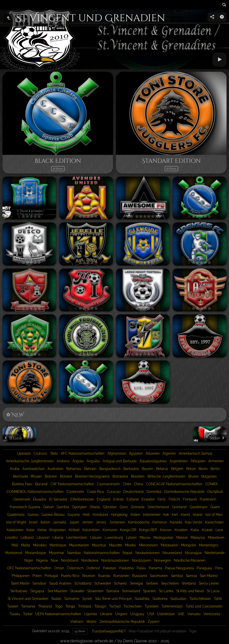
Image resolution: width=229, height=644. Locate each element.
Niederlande (215, 553)
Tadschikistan (200, 599)
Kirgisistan (58, 530)
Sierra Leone (209, 583)
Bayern (147, 469)
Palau (141, 568)
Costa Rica (95, 492)
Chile (127, 484)
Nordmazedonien (115, 560)
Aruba (15, 469)
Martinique (58, 545)
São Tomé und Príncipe (113, 599)
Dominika (154, 492)
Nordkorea (90, 560)
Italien (45, 522)
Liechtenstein (77, 537)
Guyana (74, 515)
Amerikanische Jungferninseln (30, 461)
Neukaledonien (147, 553)
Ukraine (106, 614)
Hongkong (119, 515)
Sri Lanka (166, 591)
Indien (135, 515)
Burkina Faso (22, 484)
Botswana (120, 476)
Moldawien (170, 545)
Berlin (215, 469)
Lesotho (11, 537)
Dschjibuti (215, 492)
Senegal (137, 583)
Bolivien (51, 476)
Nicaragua (193, 553)
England (104, 499)
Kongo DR (128, 530)
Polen (37, 576)
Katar (31, 530)
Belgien (177, 469)
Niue (54, 560)
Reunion (89, 576)
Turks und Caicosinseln (204, 606)
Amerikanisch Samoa (196, 453)
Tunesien (152, 606)
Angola (78, 461)
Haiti (86, 515)
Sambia (177, 576)
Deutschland (133, 492)
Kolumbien (91, 530)
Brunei (193, 476)
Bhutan (36, 476)
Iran (175, 515)
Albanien (153, 453)
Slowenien (95, 591)
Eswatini (148, 499)
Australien (55, 469)
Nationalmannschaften (102, 553)
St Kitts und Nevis (190, 591)
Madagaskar (163, 537)
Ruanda (104, 576)
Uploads (24, 453)
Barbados (131, 469)
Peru (219, 568)
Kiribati (74, 530)
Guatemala (16, 515)
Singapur (37, 591)
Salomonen (159, 576)
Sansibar (39, 583)
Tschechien (133, 606)
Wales (91, 622)
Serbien (152, 583)
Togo (59, 606)
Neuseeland (172, 553)
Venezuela (212, 614)
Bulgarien (209, 476)
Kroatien (181, 530)
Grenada (138, 507)
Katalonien (15, 530)
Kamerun (160, 522)
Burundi (41, 484)
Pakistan (110, 568)
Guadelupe (198, 507)
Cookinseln (75, 492)
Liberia (58, 537)
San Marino (209, 576)
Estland (133, 499)
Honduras (100, 515)
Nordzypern (142, 560)
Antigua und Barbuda (120, 461)
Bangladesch (110, 469)
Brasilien (138, 476)
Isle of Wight (16, 522)
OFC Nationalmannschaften (29, 568)
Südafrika (142, 599)
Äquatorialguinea (153, 461)
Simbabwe (19, 591)
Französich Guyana (25, 507)
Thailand (45, 606)
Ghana (95, 507)
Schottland (83, 583)
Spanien (149, 591)
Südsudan (178, 599)
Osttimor (93, 568)
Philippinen (21, 576)
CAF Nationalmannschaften (72, 484)
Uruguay (137, 614)
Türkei (28, 614)
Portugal (51, 576)
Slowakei (77, 591)
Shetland (189, 583)
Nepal (128, 553)
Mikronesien (148, 545)
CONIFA (211, 484)
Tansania (28, 606)
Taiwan (13, 606)
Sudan (56, 599)
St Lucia (213, 591)
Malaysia (198, 537)
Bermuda (20, 476)
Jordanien (117, 522)
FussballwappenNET (109, 631)
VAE (181, 614)
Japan (74, 522)
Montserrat (14, 553)
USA (151, 614)
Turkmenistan (172, 606)
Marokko (40, 545)
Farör (162, 499)
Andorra (63, 461)
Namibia (74, 553)
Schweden (103, 583)
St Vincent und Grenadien (28, 599)
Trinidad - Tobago (92, 606)
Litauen (96, 537)
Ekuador (40, 499)
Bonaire (66, 476)
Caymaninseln (108, 484)
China (139, 484)
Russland (140, 576)
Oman (59, 568)
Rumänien (121, 576)
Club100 (41, 453)
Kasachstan (214, 522)
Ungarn (121, 614)
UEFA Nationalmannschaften (58, 614)
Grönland (179, 507)
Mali (15, 545)
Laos (219, 530)
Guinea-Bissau (53, 515)
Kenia (42, 530)
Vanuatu (194, 614)
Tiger (193, 631)
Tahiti (218, 599)
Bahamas (74, 469)
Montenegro (209, 545)
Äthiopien (198, 461)
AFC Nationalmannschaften (83, 453)
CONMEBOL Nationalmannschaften (35, 492)
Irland (185, 515)
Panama (155, 568)
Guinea (33, 515)
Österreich (75, 568)
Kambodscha (139, 522)
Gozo (124, 507)
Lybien (131, 537)
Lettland (27, 537)
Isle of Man (214, 515)
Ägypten (136, 453)
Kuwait (207, 530)
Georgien (79, 507)
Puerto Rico (70, 576)
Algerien (169, 453)
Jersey (101, 522)
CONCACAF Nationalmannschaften (174, 484)
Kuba (195, 530)
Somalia (113, 591)
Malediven (216, 537)
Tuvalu (15, 614)
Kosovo (166, 530)
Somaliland (131, 591)
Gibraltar (110, 507)
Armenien (216, 461)
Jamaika (60, 522)
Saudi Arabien (60, 583)
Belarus (162, 469)
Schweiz (121, 583)
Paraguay (204, 568)
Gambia (63, 507)
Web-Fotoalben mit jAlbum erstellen (157, 631)
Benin (203, 469)
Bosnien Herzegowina (92, 476)
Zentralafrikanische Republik (122, 622)
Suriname (72, 599)
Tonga (70, 606)
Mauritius (99, 545)
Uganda (90, 614)
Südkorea (160, 599)
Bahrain (90, 469)
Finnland (190, 499)
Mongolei (189, 545)
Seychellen (170, 583)
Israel (33, 522)
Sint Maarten (57, 591)
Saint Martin (20, 583)
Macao (145, 537)
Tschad (115, 606)
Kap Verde (194, 522)
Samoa (191, 576)
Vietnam (77, 622)
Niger (29, 560)
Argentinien (179, 461)
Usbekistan (166, 614)
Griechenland (158, 507)
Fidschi (174, 499)
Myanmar (57, 553)
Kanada (176, 522)
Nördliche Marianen (190, 560)
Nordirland (70, 560)
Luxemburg (114, 537)
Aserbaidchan (33, 469)
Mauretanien (79, 545)
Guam (215, 507)
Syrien (87, 599)
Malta (26, 545)
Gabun (48, 507)
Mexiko (130, 545)
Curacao (114, 492)
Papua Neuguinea (179, 568)
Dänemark (22, 499)
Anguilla (93, 461)
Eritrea (118, 499)
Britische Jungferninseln (166, 476)
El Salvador (58, 499)
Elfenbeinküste (82, 499)
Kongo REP (148, 530)
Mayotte (115, 545)
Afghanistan (117, 453)
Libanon (43, 537)
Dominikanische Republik (184, 492)
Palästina (126, 568)
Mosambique (36, 553)
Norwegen (163, 560)
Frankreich (208, 499)
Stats (54, 453)
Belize (191, 469)
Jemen (87, 522)
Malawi (182, 537)
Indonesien (152, 515)
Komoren (110, 530)
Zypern (154, 622)
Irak (166, 515)
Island (198, 515)
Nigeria (42, 560)
